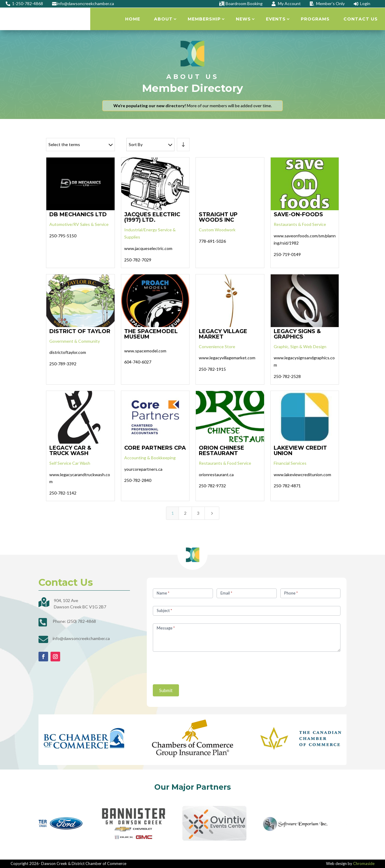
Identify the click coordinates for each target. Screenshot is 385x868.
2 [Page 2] (185, 513)
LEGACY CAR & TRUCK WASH (70, 451)
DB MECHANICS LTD (78, 214)
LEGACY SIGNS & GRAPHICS (297, 334)
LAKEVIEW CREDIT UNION (300, 451)
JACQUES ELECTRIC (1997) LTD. (152, 217)
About (163, 19)
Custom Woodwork (217, 230)
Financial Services (290, 463)
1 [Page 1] (173, 513)
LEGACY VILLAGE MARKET (223, 334)
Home (133, 19)
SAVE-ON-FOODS (298, 214)
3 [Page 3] (198, 513)
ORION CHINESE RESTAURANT (222, 451)
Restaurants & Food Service (300, 224)
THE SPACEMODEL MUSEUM (151, 334)
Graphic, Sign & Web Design (300, 347)
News (243, 19)
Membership (204, 19)
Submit (166, 690)
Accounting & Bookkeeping (150, 458)
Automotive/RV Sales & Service (79, 224)
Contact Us (361, 19)
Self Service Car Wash (70, 463)
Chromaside (364, 863)
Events (276, 19)
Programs (315, 19)
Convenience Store (217, 347)
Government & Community (75, 341)
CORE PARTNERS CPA (155, 448)
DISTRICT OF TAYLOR (80, 331)
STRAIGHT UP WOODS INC (218, 217)
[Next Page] (212, 513)
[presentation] (199, 667)
